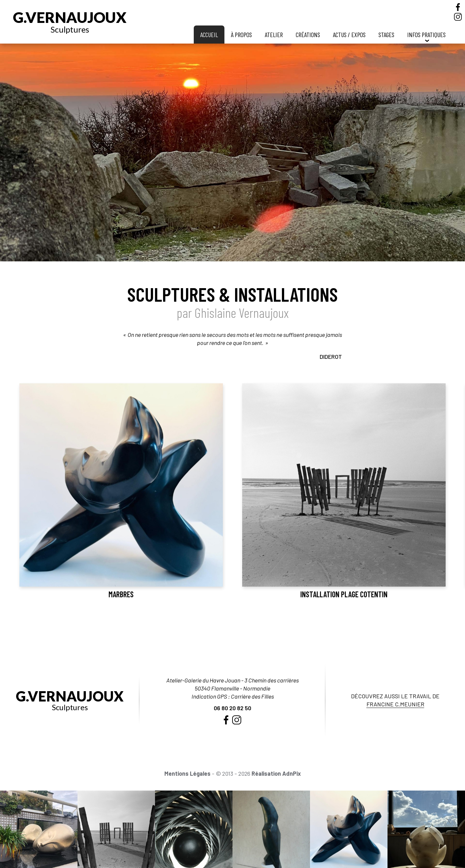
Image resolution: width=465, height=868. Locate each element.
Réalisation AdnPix (276, 773)
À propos (241, 35)
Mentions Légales (187, 773)
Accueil (209, 35)
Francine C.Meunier (395, 704)
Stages (386, 35)
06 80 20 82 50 (232, 708)
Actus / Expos (349, 35)
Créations (308, 35)
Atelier (274, 35)
